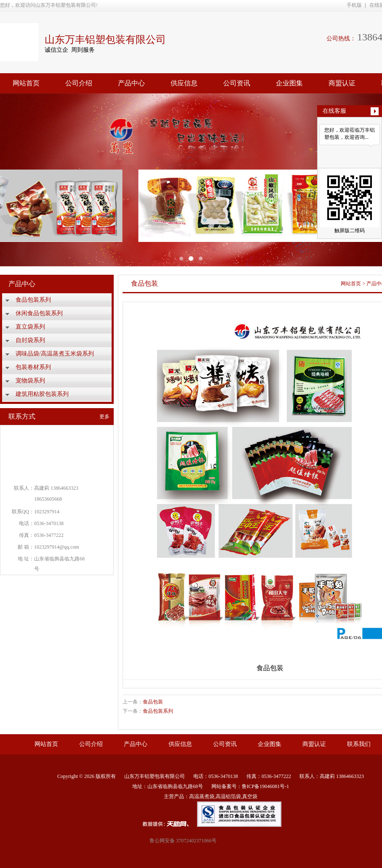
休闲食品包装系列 (39, 313)
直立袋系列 (30, 327)
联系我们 (359, 744)
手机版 (354, 5)
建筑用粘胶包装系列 (42, 394)
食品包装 (153, 702)
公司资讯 (237, 83)
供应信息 (184, 83)
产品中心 (131, 83)
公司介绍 (79, 83)
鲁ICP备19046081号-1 (266, 786)
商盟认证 (342, 83)
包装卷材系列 (33, 367)
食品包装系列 (33, 300)
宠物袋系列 (30, 381)
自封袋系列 (30, 340)
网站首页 (26, 83)
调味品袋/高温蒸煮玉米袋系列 (55, 354)
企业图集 (289, 83)
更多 (104, 417)
